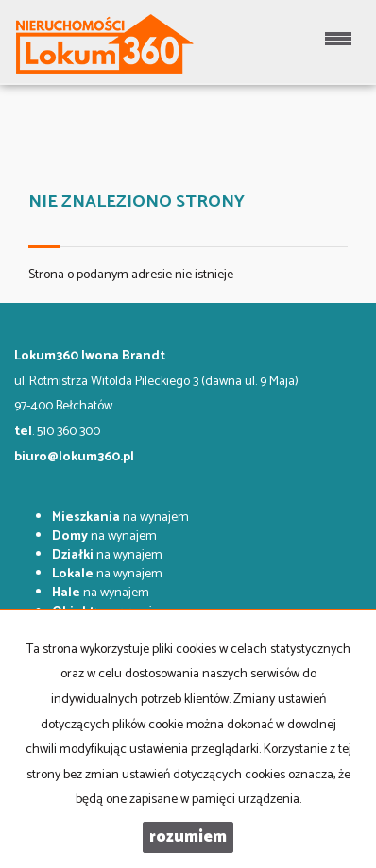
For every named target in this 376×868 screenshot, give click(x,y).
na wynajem (120, 517)
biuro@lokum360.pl (74, 457)
